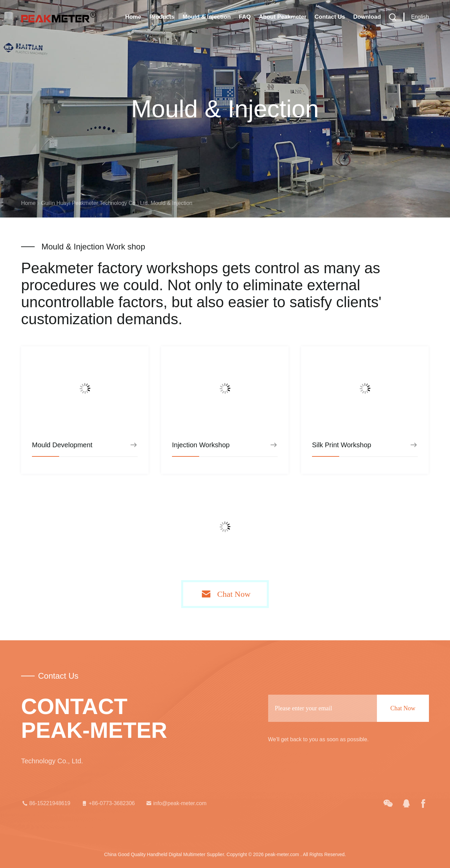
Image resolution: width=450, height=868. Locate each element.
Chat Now (234, 594)
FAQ (245, 17)
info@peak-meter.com (176, 803)
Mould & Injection (207, 17)
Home (133, 17)
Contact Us (330, 17)
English (420, 17)
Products (162, 17)
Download (367, 17)
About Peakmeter (283, 17)
